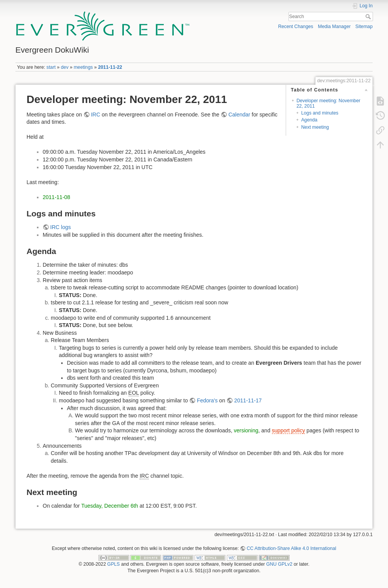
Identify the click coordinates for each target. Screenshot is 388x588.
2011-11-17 (248, 400)
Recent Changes (296, 27)
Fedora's (207, 400)
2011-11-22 (110, 67)
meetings (83, 67)
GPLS (114, 564)
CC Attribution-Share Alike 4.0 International (291, 548)
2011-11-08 (57, 197)
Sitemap (364, 27)
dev (65, 67)
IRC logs (61, 227)
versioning (246, 430)
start (51, 67)
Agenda (309, 120)
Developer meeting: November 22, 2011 (328, 103)
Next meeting (315, 127)
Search (369, 17)
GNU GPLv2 (279, 564)
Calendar (239, 115)
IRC (95, 115)
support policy (288, 430)
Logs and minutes (320, 113)
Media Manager (334, 27)
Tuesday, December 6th (110, 506)
